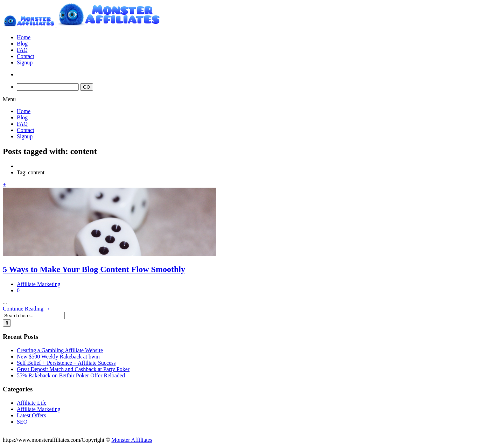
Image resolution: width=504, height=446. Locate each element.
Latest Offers (31, 415)
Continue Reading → (27, 309)
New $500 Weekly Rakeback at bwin (58, 357)
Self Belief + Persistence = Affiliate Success (66, 363)
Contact (26, 56)
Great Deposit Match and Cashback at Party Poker (73, 369)
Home (24, 37)
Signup (25, 62)
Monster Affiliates (132, 440)
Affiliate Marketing (39, 284)
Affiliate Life (32, 403)
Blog (22, 44)
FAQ (22, 50)
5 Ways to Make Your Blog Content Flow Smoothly (94, 269)
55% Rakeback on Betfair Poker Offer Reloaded (71, 375)
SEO (22, 422)
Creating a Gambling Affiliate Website (60, 350)
